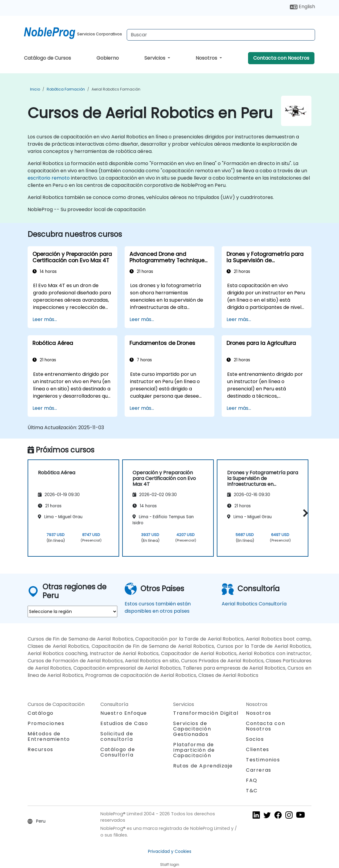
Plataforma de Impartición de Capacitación (194, 750)
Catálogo (41, 713)
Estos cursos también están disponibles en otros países (158, 607)
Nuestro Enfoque (124, 713)
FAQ (252, 780)
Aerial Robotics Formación (116, 89)
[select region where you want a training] (72, 611)
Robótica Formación (66, 89)
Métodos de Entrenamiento (49, 736)
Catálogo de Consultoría (118, 752)
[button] (304, 513)
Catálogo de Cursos (47, 58)
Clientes (258, 749)
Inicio (35, 89)
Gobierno (108, 58)
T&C (252, 791)
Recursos (40, 749)
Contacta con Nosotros (281, 58)
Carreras (259, 770)
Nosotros (207, 58)
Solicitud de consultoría (117, 737)
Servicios (155, 58)
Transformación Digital (206, 713)
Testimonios (263, 760)
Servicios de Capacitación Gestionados (192, 729)
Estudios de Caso (124, 723)
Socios (255, 739)
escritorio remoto (49, 178)
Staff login (170, 865)
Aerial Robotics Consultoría (254, 604)
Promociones (46, 723)
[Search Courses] (221, 35)
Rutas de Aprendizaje (203, 766)
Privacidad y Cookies (170, 851)
